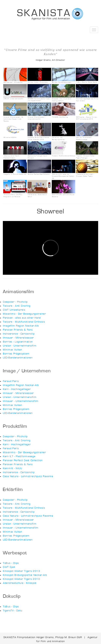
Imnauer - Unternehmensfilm (21, 401)
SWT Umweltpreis (14, 310)
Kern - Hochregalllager (17, 389)
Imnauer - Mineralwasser (18, 338)
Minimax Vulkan (13, 350)
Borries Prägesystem (16, 354)
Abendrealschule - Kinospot (20, 583)
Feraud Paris (11, 381)
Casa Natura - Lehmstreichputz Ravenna (28, 476)
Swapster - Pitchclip (15, 302)
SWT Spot (9, 567)
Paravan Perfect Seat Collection (23, 460)
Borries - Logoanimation (18, 342)
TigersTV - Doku (13, 611)
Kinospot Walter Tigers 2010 (22, 579)
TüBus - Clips (11, 563)
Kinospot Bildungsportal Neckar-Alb (25, 575)
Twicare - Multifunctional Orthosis (24, 322)
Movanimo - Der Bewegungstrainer (24, 314)
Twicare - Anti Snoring (17, 306)
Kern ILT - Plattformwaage (19, 456)
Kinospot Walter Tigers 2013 (22, 571)
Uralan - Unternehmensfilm (20, 346)
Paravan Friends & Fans (18, 330)
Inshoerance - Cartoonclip (19, 334)
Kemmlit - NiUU (13, 468)
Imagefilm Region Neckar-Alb (21, 326)
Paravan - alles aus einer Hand (22, 318)
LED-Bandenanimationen (18, 358)
